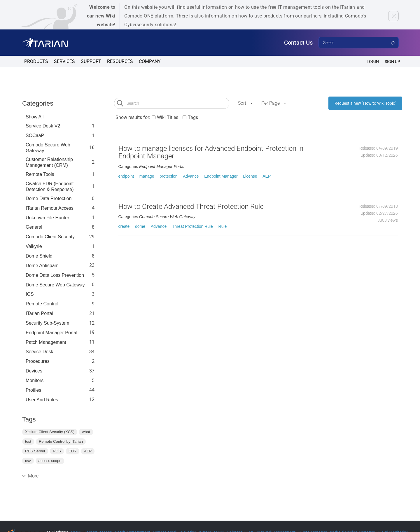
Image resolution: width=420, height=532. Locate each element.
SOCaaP (35, 135)
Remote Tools (40, 174)
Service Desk (39, 352)
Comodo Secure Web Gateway (48, 148)
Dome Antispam (42, 266)
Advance (191, 176)
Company (150, 61)
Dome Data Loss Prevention (55, 275)
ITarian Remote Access (50, 208)
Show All (35, 117)
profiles (33, 390)
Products (36, 61)
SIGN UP (392, 62)
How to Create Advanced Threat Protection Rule (191, 206)
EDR (72, 451)
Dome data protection (49, 198)
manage (147, 176)
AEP (88, 451)
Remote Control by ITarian (61, 441)
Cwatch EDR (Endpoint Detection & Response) (50, 187)
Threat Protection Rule (192, 226)
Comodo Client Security (50, 237)
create (124, 226)
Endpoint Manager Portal (51, 333)
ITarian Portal (39, 313)
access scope (50, 461)
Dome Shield (39, 256)
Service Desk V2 (43, 126)
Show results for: (133, 117)
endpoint (126, 176)
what (86, 432)
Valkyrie (34, 246)
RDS (57, 451)
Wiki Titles (168, 117)
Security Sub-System (47, 323)
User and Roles (42, 400)
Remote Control (42, 304)
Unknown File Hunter (47, 218)
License (250, 176)
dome (140, 226)
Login (373, 62)
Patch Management (46, 342)
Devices (34, 371)
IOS (30, 294)
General (34, 227)
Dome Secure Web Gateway (55, 285)
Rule (223, 226)
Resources (120, 61)
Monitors (35, 380)
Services (64, 61)
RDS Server (35, 451)
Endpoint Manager (221, 176)
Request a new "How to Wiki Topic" (365, 103)
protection (168, 176)
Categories (38, 103)
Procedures (38, 361)
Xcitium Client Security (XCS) (50, 432)
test (28, 441)
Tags (193, 117)
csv (28, 461)
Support (91, 61)
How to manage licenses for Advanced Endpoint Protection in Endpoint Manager (211, 152)
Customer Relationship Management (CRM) (49, 162)
